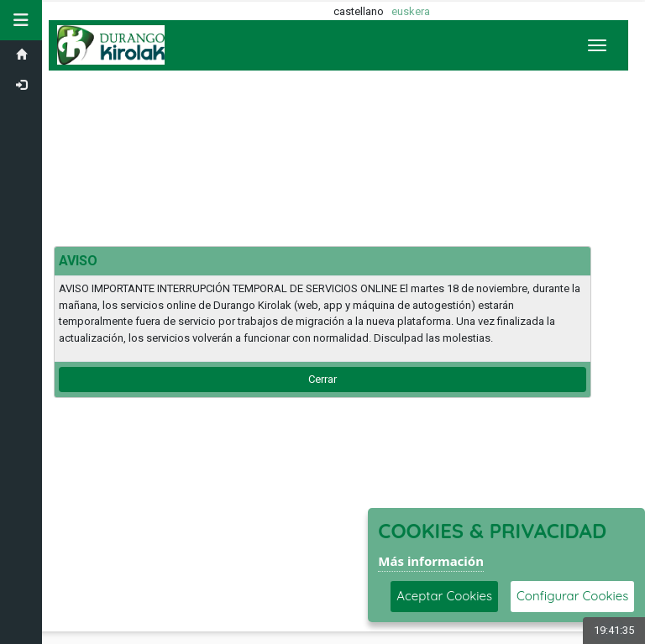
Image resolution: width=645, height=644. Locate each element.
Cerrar (322, 379)
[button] (21, 20)
